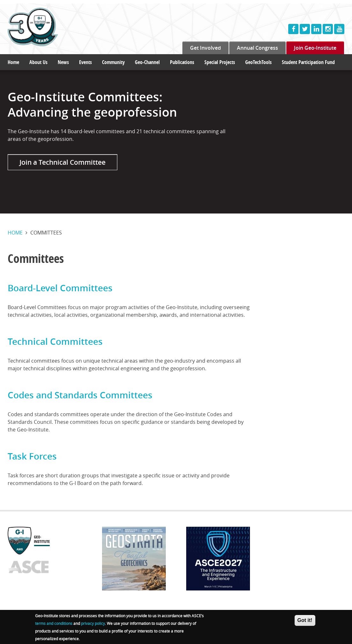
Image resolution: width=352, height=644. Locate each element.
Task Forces (32, 456)
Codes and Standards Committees (80, 395)
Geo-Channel (147, 62)
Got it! (305, 621)
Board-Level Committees (60, 288)
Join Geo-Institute (315, 48)
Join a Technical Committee (62, 162)
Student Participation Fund (308, 62)
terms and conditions (54, 624)
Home (13, 62)
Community (113, 62)
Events (85, 62)
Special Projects (220, 62)
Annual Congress (257, 48)
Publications (182, 62)
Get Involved (205, 48)
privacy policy (93, 624)
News (63, 62)
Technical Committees (55, 341)
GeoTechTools (258, 62)
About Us (38, 62)
